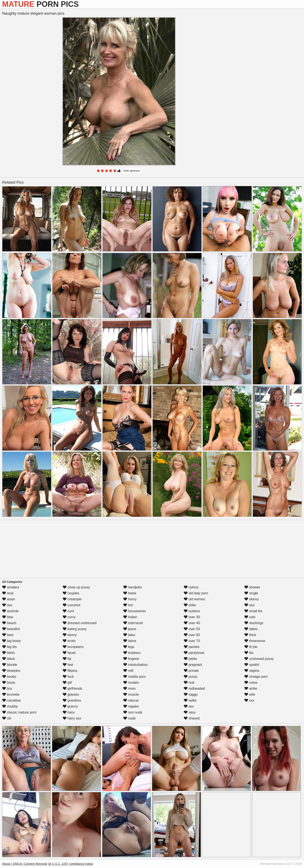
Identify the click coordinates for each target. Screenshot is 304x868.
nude (129, 718)
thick (250, 635)
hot (128, 605)
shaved (192, 718)
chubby (10, 706)
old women (194, 599)
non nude (133, 712)
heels (130, 593)
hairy (69, 712)
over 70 (192, 641)
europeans (73, 647)
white (251, 689)
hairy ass (72, 718)
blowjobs (11, 671)
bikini (8, 653)
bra (7, 689)
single (251, 593)
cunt (68, 611)
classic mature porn (19, 712)
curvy (69, 617)
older (190, 605)
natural (131, 700)
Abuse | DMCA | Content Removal (25, 864)
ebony (70, 635)
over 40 (192, 623)
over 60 (192, 635)
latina (130, 641)
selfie (190, 700)
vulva (251, 683)
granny (70, 706)
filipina (70, 671)
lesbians (132, 653)
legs (129, 647)
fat (67, 659)
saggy (191, 694)
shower (252, 587)
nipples (131, 706)
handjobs (132, 587)
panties (192, 647)
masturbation (135, 665)
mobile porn (135, 677)
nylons (191, 587)
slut (249, 605)
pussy (191, 677)
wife (250, 694)
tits (249, 653)
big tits (9, 647)
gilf (67, 683)
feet (68, 665)
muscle (131, 694)
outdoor (192, 611)
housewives (135, 611)
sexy (190, 712)
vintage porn (256, 677)
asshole (10, 611)
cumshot (72, 605)
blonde (10, 665)
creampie (72, 599)
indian (130, 617)
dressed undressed (80, 623)
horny (130, 599)
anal (8, 593)
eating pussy (75, 629)
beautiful (11, 629)
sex (189, 706)
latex (129, 635)
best (8, 635)
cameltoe (11, 700)
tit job (251, 647)
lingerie (131, 659)
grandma (72, 700)
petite (190, 659)
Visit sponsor (132, 171)
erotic (69, 641)
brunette (11, 694)
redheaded (194, 689)
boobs (9, 677)
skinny (252, 599)
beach (9, 623)
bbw (8, 617)
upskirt (252, 665)
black (9, 659)
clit (7, 718)
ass (7, 605)
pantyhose (194, 653)
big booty (11, 641)
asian (9, 599)
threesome (255, 641)
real (189, 683)
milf (128, 671)
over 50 (192, 629)
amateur (11, 587)
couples (71, 593)
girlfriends (72, 689)
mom (129, 689)
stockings (254, 623)
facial (69, 653)
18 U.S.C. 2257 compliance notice (71, 864)
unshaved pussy (259, 659)
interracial (133, 623)
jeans (130, 629)
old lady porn (196, 593)
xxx (249, 700)
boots (9, 683)
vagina (252, 671)
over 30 (192, 617)
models (131, 683)
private (191, 671)
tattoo (251, 629)
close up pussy (76, 587)
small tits (253, 611)
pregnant (193, 665)
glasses (71, 694)
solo (250, 617)
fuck (68, 677)
